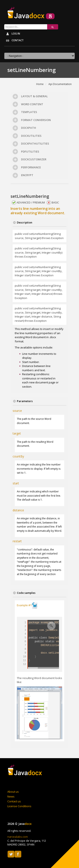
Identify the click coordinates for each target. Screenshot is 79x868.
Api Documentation (60, 84)
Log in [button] (12, 34)
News (11, 796)
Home (40, 84)
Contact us (14, 801)
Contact (14, 41)
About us (13, 792)
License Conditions (19, 806)
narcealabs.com (18, 837)
